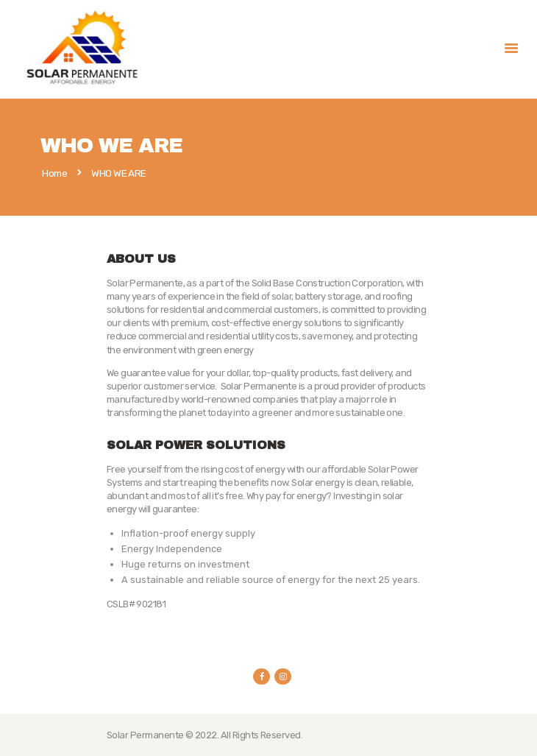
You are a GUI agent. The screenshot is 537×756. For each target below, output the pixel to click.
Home (54, 174)
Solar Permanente (145, 735)
